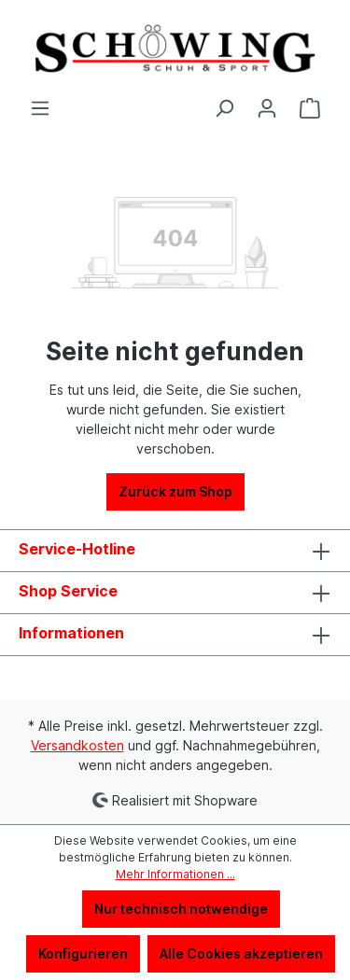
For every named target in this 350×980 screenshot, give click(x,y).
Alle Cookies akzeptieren (241, 953)
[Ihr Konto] (267, 108)
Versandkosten (77, 745)
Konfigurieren (83, 953)
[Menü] (40, 108)
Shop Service (68, 591)
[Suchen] (224, 108)
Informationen (71, 633)
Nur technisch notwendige (181, 909)
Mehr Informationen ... (175, 874)
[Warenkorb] (310, 108)
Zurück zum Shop (175, 491)
